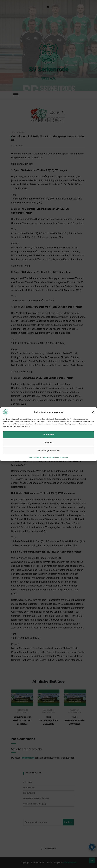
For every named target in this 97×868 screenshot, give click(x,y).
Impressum (64, 466)
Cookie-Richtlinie (35, 466)
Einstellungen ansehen (48, 460)
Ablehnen (48, 452)
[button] (93, 421)
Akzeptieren (49, 444)
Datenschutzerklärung (51, 466)
